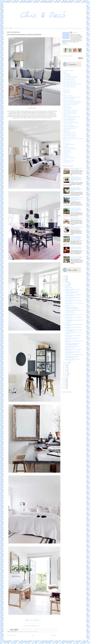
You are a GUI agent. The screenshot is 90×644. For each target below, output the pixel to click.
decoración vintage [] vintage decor (70, 105)
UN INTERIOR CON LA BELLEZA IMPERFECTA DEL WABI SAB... (71, 308)
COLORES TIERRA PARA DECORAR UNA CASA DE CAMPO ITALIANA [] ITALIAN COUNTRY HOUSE (76, 210)
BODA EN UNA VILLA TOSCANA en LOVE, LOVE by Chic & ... (73, 315)
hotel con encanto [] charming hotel (70, 136)
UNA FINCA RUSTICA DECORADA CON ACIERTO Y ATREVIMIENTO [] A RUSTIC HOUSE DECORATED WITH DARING (76, 179)
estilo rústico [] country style (69, 125)
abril (66, 371)
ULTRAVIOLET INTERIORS (70, 313)
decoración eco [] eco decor (69, 100)
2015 (65, 381)
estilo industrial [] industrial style (70, 119)
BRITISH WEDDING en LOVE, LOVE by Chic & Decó (76, 169)
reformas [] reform (67, 150)
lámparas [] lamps (67, 143)
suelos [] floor (66, 155)
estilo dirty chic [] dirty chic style (69, 118)
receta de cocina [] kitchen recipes (70, 149)
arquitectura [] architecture (68, 71)
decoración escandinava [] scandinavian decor (25, 632)
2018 (65, 281)
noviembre (67, 285)
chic (64, 88)
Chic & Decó (75, 32)
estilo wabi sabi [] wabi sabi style (70, 128)
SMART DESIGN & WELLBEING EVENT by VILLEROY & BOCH (73, 311)
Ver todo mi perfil (66, 45)
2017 (65, 378)
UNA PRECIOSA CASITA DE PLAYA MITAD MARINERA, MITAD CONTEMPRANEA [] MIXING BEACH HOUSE (76, 238)
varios (65, 159)
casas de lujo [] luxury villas (69, 80)
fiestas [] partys (66, 131)
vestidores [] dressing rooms (69, 161)
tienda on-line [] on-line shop (69, 158)
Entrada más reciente (11, 635)
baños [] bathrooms (67, 74)
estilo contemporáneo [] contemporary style (72, 116)
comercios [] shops (67, 93)
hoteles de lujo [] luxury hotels (69, 137)
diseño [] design (66, 106)
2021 (65, 276)
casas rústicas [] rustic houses (69, 85)
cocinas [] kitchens (67, 90)
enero (66, 376)
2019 (65, 280)
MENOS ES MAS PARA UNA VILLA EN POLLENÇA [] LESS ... (72, 360)
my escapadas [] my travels (69, 145)
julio (66, 366)
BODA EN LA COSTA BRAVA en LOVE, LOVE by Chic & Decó (77, 258)
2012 (65, 387)
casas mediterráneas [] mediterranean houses (72, 84)
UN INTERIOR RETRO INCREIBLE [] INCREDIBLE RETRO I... (72, 357)
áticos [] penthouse (67, 162)
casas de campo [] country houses (70, 78)
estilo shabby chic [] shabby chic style (71, 127)
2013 (65, 385)
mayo (66, 369)
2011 (65, 388)
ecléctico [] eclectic (67, 109)
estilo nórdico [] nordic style (69, 121)
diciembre (67, 283)
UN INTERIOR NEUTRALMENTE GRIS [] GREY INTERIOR (72, 353)
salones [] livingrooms (68, 152)
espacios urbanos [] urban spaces (70, 114)
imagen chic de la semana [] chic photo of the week (73, 139)
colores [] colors (66, 91)
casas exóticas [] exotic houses (69, 82)
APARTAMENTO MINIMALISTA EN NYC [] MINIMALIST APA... (73, 290)
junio (66, 367)
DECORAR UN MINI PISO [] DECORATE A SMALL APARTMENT (73, 295)
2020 (65, 278)
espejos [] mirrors (67, 115)
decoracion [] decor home (68, 96)
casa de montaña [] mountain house (70, 77)
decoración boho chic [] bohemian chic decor (72, 97)
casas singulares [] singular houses (70, 87)
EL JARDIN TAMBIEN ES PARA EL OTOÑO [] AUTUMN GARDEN (73, 331)
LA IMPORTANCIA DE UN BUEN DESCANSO (73, 355)
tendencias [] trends (67, 156)
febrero (66, 374)
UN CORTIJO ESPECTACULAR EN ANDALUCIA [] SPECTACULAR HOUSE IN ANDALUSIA (77, 199)
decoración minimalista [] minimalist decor (71, 103)
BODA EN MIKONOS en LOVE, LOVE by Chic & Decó (77, 219)
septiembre (67, 362)
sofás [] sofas (66, 153)
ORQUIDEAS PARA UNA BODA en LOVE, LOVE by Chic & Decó (73, 347)
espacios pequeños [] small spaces (70, 112)
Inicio (6, 28)
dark (64, 94)
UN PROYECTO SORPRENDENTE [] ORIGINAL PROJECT (72, 293)
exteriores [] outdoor (67, 130)
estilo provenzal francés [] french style (71, 122)
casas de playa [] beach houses (69, 81)
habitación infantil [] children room (70, 133)
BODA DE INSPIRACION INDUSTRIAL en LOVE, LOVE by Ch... (73, 298)
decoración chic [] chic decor (69, 99)
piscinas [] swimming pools (69, 148)
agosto (66, 364)
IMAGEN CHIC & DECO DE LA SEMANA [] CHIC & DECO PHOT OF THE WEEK (76, 228)
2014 (65, 383)
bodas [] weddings (67, 75)
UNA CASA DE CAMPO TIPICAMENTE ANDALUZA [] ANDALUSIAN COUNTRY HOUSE (76, 189)
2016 (65, 380)
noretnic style (36, 632)
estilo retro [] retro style (68, 124)
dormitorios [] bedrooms (68, 108)
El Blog (10, 28)
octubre (66, 286)
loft (64, 142)
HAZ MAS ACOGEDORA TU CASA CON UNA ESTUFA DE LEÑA (76, 248)
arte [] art (65, 72)
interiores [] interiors (67, 140)
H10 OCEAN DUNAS (69, 288)
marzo (66, 373)
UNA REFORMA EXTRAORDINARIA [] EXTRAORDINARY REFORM (72, 344)
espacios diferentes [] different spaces (71, 111)
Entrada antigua (54, 635)
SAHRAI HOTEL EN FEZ (69, 306)
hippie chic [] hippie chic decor (69, 134)
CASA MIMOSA (67, 323)
